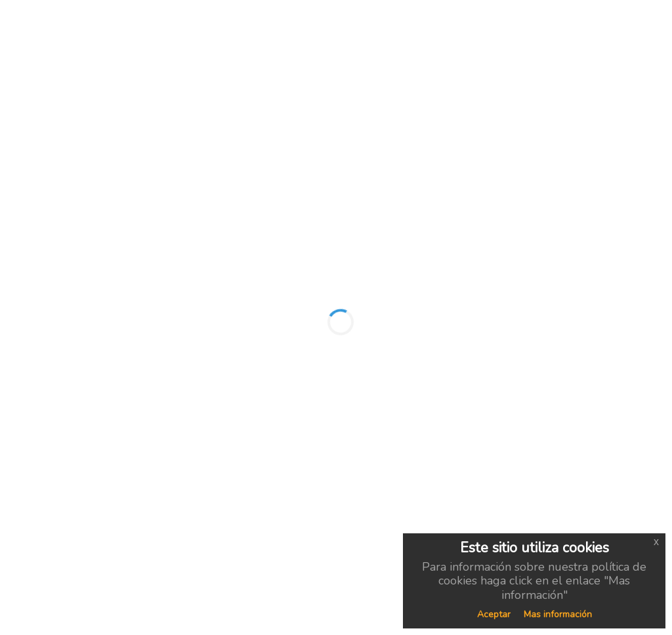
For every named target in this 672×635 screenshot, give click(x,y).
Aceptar (494, 614)
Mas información (558, 614)
